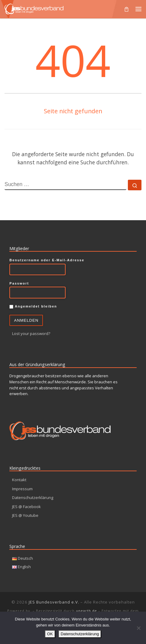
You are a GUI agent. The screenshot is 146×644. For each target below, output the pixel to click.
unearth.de (86, 611)
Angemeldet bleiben (33, 307)
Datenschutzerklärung (33, 497)
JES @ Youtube (25, 515)
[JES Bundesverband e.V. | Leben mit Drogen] (34, 8)
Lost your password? (31, 333)
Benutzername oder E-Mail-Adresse (47, 260)
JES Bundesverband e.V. (54, 602)
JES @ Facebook (26, 507)
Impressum (22, 489)
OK (50, 634)
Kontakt (19, 480)
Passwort (19, 283)
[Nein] (138, 628)
